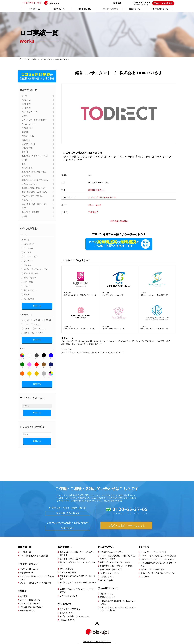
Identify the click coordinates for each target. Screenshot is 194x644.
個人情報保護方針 (27, 606)
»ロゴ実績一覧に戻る (119, 221)
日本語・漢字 (29, 332)
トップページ (25, 59)
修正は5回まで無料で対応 (111, 565)
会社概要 (118, 3)
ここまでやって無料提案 (70, 605)
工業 (23, 164)
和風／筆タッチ (30, 278)
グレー (37, 355)
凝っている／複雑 (31, 273)
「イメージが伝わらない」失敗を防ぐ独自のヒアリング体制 (118, 553)
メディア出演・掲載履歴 (30, 599)
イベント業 (26, 104)
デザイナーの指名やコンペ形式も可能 (36, 578)
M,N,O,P (37, 323)
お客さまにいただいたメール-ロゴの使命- (158, 555)
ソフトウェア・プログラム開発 (34, 120)
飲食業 (24, 216)
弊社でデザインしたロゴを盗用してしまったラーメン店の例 (118, 604)
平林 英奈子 (93, 212)
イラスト (28, 252)
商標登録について (108, 593)
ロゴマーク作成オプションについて (75, 612)
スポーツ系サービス (29, 112)
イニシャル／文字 (67, 341)
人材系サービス (28, 136)
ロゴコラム (145, 572)
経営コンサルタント (29, 184)
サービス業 (26, 108)
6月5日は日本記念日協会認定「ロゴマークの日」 (158, 560)
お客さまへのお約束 (68, 568)
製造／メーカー (28, 200)
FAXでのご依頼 (107, 576)
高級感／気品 (29, 299)
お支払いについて (67, 615)
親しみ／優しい (30, 290)
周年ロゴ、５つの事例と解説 (152, 565)
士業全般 (25, 152)
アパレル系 (26, 100)
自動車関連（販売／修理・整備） (35, 192)
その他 (24, 116)
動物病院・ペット (29, 144)
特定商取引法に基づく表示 (31, 603)
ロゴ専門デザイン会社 (42, 3)
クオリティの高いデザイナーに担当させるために (37, 573)
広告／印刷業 (27, 168)
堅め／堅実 (28, 282)
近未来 (27, 294)
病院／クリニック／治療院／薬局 (35, 180)
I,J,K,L (27, 323)
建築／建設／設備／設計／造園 (34, 172)
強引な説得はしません (109, 569)
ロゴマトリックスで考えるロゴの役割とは (158, 551)
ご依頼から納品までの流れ (111, 548)
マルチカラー (51, 373)
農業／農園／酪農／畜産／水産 (34, 204)
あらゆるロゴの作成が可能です (73, 554)
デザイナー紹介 (26, 568)
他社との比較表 (67, 565)
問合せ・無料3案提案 (163, 3)
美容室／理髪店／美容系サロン (34, 188)
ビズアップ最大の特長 (29, 565)
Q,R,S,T (27, 328)
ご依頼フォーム (107, 572)
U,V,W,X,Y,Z (40, 328)
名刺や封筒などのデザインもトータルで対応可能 (78, 586)
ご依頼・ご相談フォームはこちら (126, 521)
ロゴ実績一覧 (35, 59)
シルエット (28, 261)
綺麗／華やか (29, 244)
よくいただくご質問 (68, 591)
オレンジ (22, 373)
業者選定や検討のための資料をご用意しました (78, 573)
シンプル (28, 265)
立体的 (27, 286)
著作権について (107, 589)
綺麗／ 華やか (66, 344)
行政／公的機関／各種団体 (32, 196)
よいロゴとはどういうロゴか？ (153, 548)
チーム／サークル (29, 124)
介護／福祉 (26, 140)
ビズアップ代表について (30, 595)
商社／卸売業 (27, 148)
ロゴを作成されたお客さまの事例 (34, 551)
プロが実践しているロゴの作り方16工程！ (158, 569)
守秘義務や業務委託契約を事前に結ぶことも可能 (118, 598)
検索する (37, 305)
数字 (41, 332)
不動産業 (25, 132)
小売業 (24, 160)
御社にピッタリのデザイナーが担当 (115, 558)
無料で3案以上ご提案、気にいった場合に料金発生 (77, 549)
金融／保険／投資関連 (30, 212)
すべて (24, 96)
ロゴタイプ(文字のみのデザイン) (37, 269)
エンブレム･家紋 (31, 257)
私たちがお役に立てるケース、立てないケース (78, 559)
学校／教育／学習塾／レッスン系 (35, 156)
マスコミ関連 (27, 128)
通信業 (24, 208)
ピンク (29, 364)
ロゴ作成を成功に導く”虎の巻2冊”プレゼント (78, 580)
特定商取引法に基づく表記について (97, 637)
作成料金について (67, 608)
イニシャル (28, 248)
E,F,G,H (49, 319)
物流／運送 (26, 176)
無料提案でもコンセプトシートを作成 (116, 562)
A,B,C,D (37, 319)
